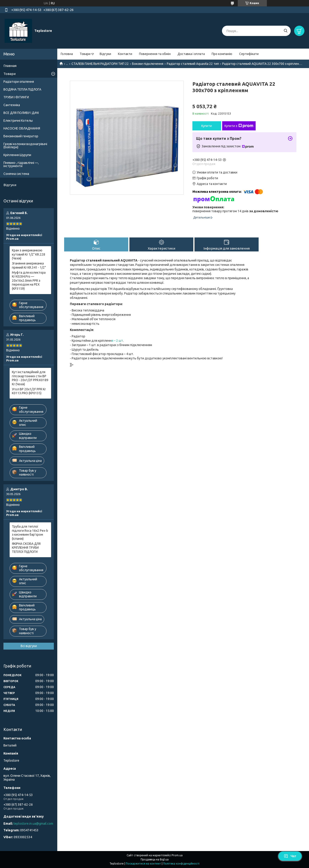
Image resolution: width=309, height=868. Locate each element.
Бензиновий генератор (21, 136)
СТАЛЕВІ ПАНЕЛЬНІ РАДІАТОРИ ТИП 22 (100, 64)
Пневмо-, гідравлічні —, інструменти (21, 164)
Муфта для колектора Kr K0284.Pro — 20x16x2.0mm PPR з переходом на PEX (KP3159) (29, 281)
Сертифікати (249, 54)
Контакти (125, 54)
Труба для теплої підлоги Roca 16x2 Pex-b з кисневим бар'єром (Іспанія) (30, 533)
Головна (67, 54)
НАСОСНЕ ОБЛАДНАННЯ (22, 128)
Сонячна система (16, 174)
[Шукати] (286, 31)
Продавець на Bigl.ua (155, 859)
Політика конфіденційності (181, 864)
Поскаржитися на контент (143, 864)
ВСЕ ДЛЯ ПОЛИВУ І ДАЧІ (21, 113)
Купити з (239, 126)
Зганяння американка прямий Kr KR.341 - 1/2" (29, 265)
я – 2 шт (117, 341)
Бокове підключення (148, 64)
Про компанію (222, 54)
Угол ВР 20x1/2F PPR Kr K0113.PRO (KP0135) (29, 391)
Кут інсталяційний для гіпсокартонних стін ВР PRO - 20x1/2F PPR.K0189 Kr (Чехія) (30, 378)
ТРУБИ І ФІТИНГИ (16, 97)
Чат (290, 856)
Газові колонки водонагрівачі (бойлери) (25, 146)
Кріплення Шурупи (17, 155)
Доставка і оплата (191, 54)
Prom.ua (177, 855)
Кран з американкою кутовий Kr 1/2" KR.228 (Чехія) (29, 254)
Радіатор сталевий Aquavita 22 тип (193, 64)
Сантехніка (12, 105)
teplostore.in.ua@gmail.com (33, 824)
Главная (10, 66)
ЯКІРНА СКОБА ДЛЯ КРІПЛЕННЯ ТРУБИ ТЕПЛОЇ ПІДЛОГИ (26, 548)
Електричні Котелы (18, 121)
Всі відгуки (29, 646)
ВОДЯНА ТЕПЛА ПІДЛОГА (22, 89)
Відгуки (105, 54)
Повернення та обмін (155, 54)
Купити (207, 126)
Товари (85, 54)
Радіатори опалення (19, 82)
